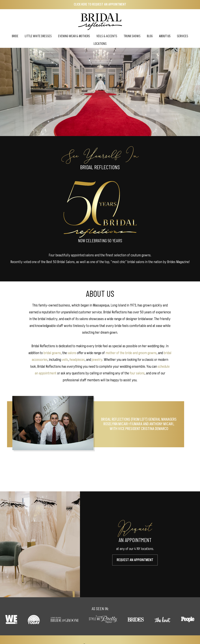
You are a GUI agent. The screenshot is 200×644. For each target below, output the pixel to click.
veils (65, 360)
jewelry (97, 360)
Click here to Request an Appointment (100, 4)
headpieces (77, 360)
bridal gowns (52, 353)
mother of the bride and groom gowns (131, 353)
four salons (137, 373)
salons (72, 353)
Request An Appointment (135, 560)
